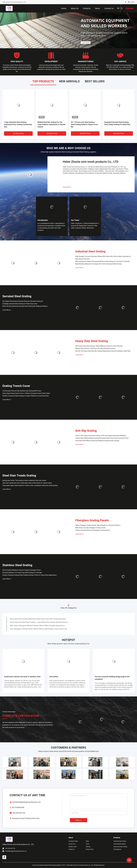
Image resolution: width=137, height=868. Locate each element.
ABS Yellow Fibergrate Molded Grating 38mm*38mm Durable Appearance (37, 626)
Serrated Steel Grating (17, 296)
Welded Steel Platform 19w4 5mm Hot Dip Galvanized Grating (95, 348)
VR (118, 8)
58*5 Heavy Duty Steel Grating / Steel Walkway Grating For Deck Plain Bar (99, 346)
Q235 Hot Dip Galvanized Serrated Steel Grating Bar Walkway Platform (25, 306)
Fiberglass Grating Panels (92, 520)
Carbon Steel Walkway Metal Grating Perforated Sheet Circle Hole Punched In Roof (102, 438)
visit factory (54, 677)
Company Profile (73, 841)
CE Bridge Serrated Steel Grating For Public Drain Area (20, 304)
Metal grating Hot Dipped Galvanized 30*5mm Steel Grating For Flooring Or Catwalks (103, 261)
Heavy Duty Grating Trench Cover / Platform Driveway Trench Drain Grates (26, 393)
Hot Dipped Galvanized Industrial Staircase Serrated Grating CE (23, 301)
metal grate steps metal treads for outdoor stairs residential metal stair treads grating (30, 485)
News (87, 841)
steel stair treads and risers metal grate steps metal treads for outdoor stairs (27, 483)
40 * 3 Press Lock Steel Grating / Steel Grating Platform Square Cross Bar (84, 124)
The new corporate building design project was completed (112, 678)
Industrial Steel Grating (90, 251)
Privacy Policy (90, 849)
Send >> (79, 820)
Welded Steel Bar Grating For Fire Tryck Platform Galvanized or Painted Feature (51, 124)
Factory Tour (72, 844)
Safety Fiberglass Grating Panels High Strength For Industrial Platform (98, 525)
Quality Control (73, 847)
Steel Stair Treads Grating (19, 475)
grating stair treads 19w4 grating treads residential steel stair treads (24, 480)
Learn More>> (67, 187)
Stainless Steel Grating (17, 565)
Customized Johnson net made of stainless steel (22, 677)
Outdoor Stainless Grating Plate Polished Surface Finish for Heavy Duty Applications (29, 575)
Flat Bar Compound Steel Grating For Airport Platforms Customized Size (26, 396)
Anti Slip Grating (86, 431)
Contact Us (72, 849)
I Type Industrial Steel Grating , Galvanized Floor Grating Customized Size (18, 124)
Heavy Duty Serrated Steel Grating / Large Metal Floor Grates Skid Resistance (39, 622)
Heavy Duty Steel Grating (92, 341)
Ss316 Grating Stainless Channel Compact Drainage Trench (21, 570)
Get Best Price (18, 133)
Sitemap (88, 847)
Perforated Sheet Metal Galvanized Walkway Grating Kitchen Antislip (97, 441)
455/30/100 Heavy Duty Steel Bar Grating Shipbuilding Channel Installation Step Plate (103, 351)
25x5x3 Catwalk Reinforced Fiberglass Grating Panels (93, 530)
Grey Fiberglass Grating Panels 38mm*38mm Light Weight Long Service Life (38, 629)
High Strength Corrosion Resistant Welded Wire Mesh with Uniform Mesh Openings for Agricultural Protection (103, 258)
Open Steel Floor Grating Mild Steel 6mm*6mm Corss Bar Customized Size (38, 619)
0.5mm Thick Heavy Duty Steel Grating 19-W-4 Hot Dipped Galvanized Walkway (101, 436)
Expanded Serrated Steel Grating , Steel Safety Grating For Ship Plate (117, 123)
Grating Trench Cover (16, 386)
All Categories (117, 849)
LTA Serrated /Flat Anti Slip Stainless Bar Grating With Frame (22, 391)
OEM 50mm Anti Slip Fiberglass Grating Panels (90, 528)
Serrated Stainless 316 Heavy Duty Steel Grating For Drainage (22, 573)
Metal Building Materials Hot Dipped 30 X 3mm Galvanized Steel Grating (98, 264)
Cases (87, 844)
